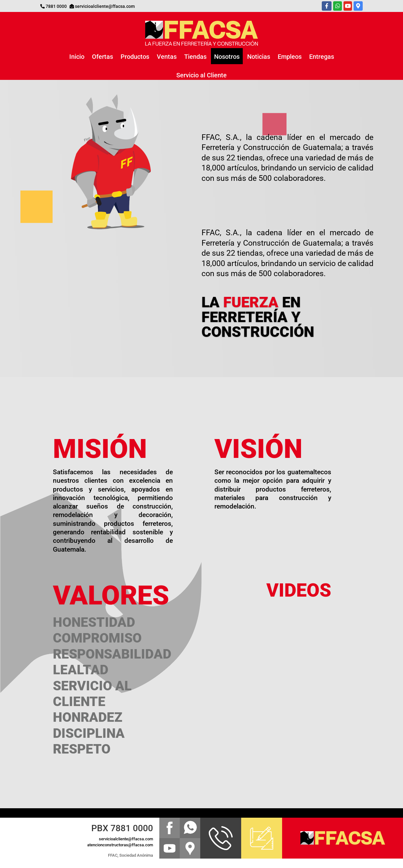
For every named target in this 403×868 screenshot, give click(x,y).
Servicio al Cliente (201, 75)
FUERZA (251, 302)
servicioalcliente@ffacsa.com (105, 6)
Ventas (167, 57)
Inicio (77, 57)
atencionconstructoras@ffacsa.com (120, 845)
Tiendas (195, 57)
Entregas (322, 57)
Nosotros (227, 57)
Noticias (259, 57)
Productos (135, 57)
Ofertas (102, 57)
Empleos (290, 57)
